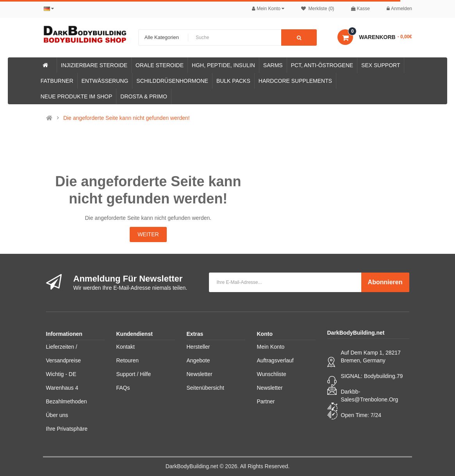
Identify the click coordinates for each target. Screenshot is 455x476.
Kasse (360, 9)
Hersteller (198, 347)
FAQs (123, 388)
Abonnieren (385, 282)
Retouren (128, 360)
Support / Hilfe (134, 374)
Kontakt (126, 347)
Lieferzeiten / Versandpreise (64, 354)
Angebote (198, 360)
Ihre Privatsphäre (67, 429)
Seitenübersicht (206, 388)
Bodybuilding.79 (384, 376)
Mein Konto (271, 347)
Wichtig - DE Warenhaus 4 (62, 381)
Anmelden (399, 9)
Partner (266, 401)
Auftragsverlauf (275, 360)
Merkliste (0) (318, 9)
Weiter (148, 234)
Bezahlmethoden (67, 401)
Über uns (57, 415)
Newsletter (200, 374)
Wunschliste (272, 374)
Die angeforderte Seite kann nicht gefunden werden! (127, 118)
